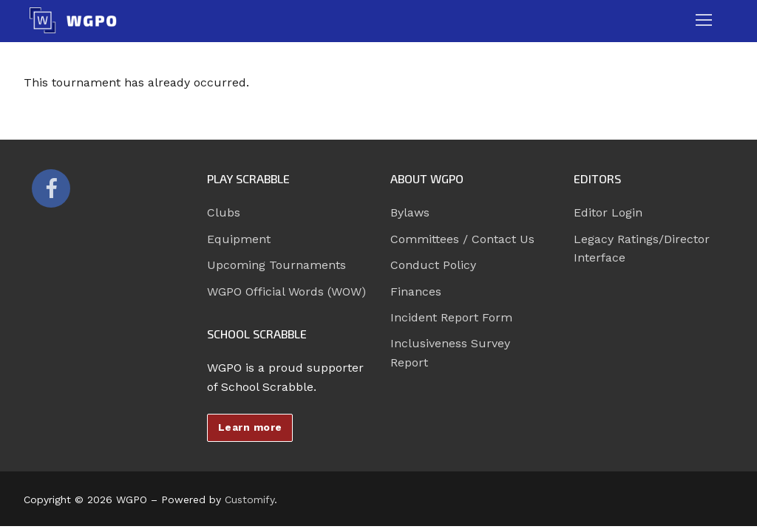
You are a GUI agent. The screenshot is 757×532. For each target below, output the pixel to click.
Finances (416, 291)
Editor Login (608, 212)
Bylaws (410, 212)
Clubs (224, 212)
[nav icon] (704, 21)
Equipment (239, 239)
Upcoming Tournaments (276, 265)
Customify (249, 499)
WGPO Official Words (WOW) (286, 291)
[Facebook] (51, 188)
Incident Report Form (451, 317)
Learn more (250, 427)
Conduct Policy (433, 265)
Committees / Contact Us (462, 239)
